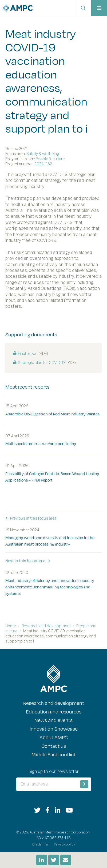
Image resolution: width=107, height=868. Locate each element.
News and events (53, 720)
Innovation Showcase (54, 729)
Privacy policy (64, 844)
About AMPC (54, 737)
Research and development (46, 626)
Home (11, 626)
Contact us (54, 746)
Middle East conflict (53, 754)
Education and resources (54, 712)
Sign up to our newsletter (54, 771)
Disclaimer (40, 844)
